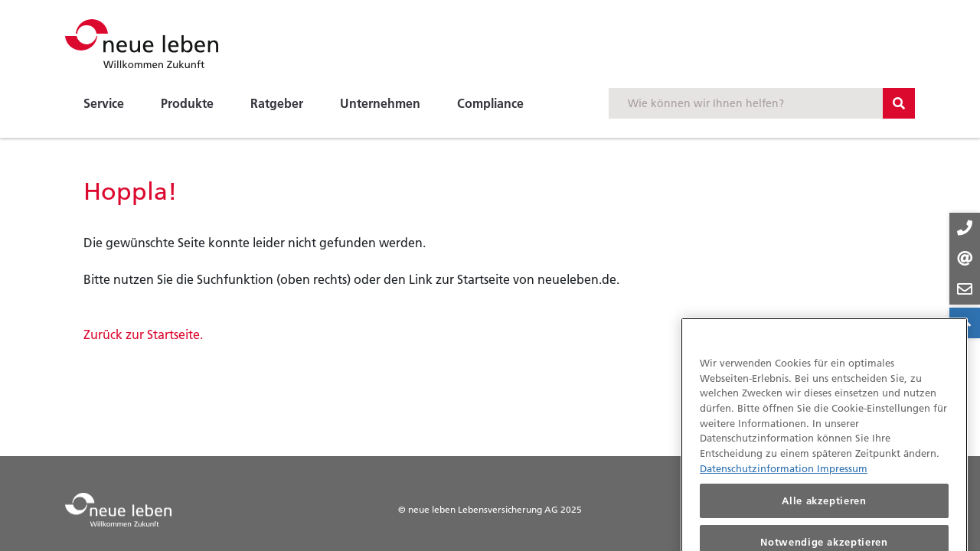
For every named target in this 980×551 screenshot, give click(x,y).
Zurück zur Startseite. (143, 334)
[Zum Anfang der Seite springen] (965, 323)
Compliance (490, 103)
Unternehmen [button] (380, 103)
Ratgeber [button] (277, 103)
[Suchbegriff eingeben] (746, 103)
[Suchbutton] (899, 103)
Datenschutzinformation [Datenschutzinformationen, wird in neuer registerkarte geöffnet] (758, 478)
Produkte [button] (187, 103)
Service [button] (104, 103)
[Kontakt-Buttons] (965, 259)
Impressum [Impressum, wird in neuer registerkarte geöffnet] (842, 478)
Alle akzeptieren (824, 510)
